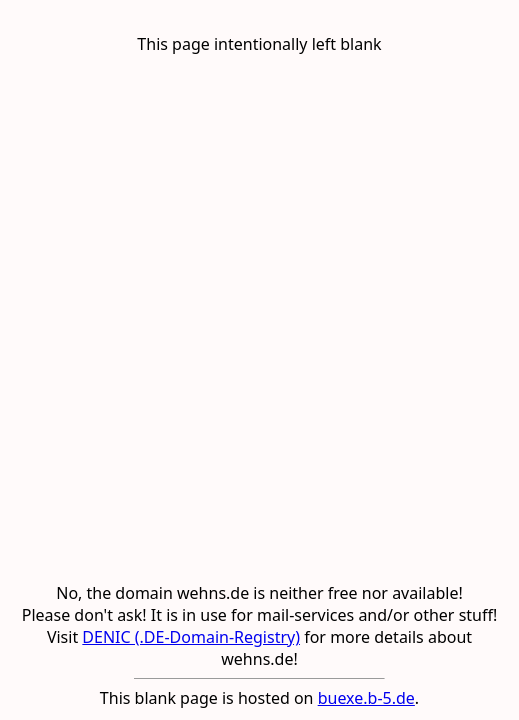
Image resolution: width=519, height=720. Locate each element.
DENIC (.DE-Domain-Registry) (191, 637)
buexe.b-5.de (366, 698)
